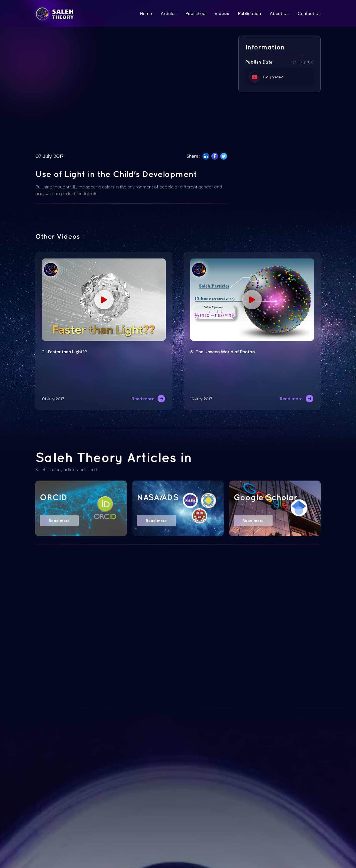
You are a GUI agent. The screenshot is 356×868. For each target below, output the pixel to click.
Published (196, 13)
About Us (279, 13)
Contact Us (309, 13)
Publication (249, 13)
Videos (222, 13)
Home (146, 13)
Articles (169, 13)
